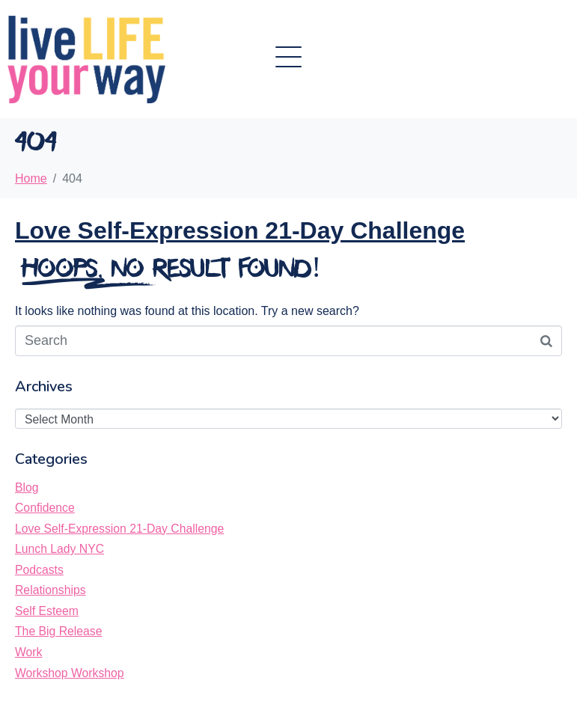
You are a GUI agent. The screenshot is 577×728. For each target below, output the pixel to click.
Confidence (45, 508)
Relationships (51, 590)
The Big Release (58, 631)
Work (28, 652)
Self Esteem (47, 611)
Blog (27, 487)
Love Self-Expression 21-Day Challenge (240, 230)
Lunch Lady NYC (59, 549)
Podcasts (39, 570)
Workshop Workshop (70, 673)
